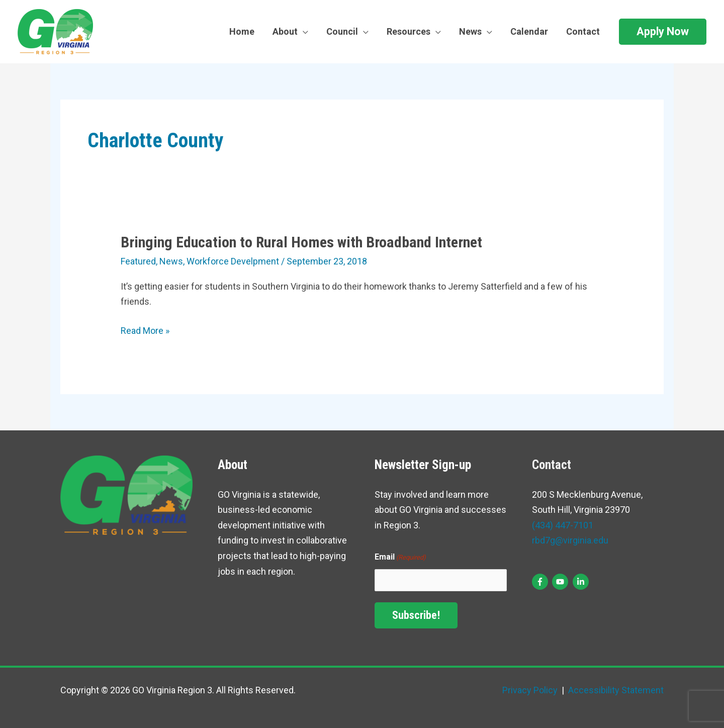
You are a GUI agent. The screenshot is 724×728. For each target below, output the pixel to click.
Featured (138, 261)
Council (342, 31)
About (285, 31)
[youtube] (561, 582)
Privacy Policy (530, 690)
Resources (409, 31)
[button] (663, 32)
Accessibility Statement (615, 690)
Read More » (145, 331)
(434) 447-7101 (563, 525)
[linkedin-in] (582, 582)
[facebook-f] (541, 582)
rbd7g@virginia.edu (570, 540)
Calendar (529, 31)
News (470, 31)
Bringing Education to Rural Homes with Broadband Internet (301, 242)
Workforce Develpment (233, 261)
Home (242, 31)
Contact (583, 31)
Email (400, 558)
